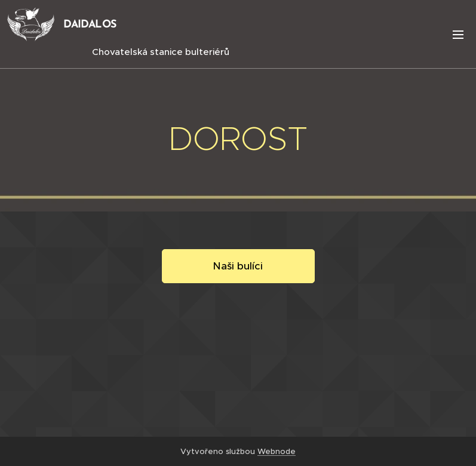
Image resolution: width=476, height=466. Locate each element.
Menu (458, 35)
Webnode (277, 451)
